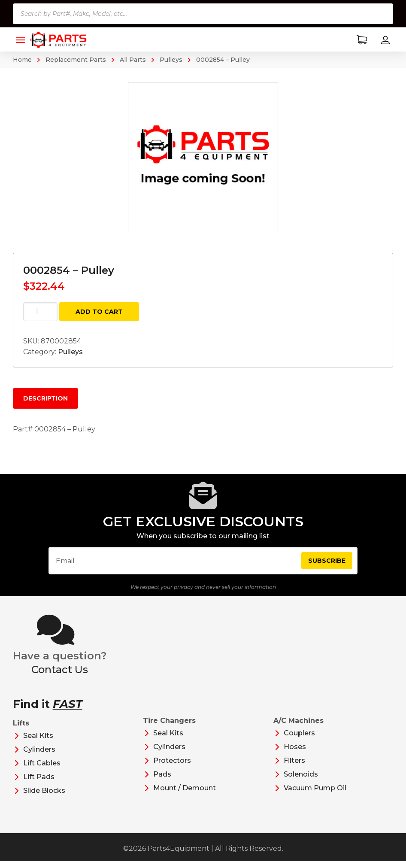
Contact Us (60, 677)
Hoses (295, 754)
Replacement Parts (76, 60)
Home (22, 60)
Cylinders (39, 757)
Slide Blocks (44, 798)
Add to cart (99, 312)
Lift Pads (39, 784)
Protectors (172, 768)
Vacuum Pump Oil (315, 795)
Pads (162, 782)
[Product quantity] (40, 312)
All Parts (133, 60)
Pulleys (171, 60)
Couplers (299, 740)
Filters (294, 768)
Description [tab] (45, 398)
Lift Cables (42, 770)
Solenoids (301, 782)
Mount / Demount (185, 795)
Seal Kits (38, 743)
